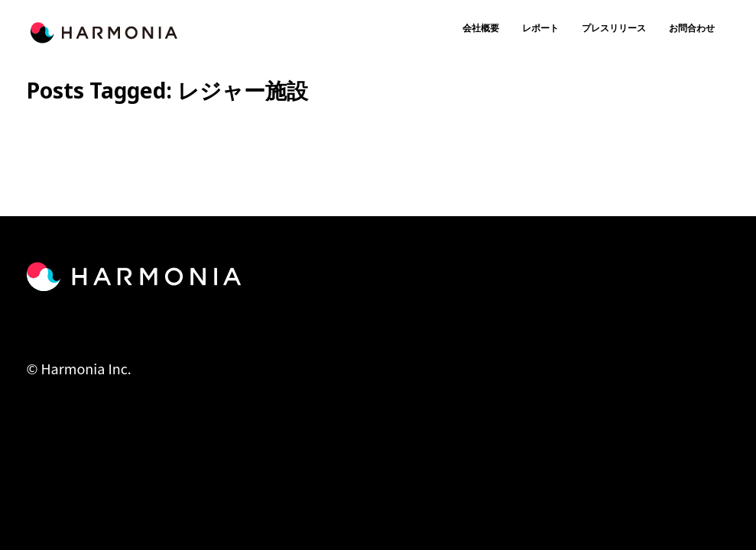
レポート (540, 28)
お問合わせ (692, 28)
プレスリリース (614, 28)
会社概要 (481, 28)
